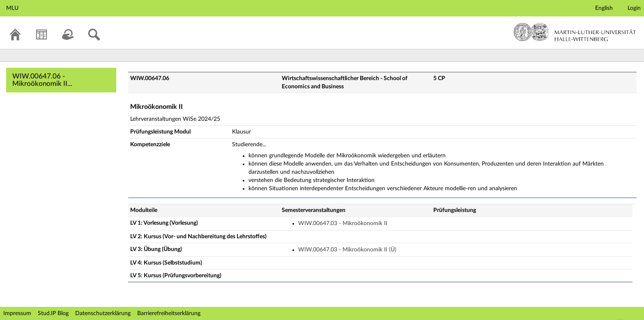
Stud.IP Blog (53, 313)
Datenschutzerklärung (103, 313)
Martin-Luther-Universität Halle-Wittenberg (575, 32)
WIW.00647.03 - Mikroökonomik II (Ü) (347, 250)
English (604, 8)
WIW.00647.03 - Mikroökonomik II (343, 223)
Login (634, 8)
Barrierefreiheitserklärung (169, 313)
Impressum (17, 313)
